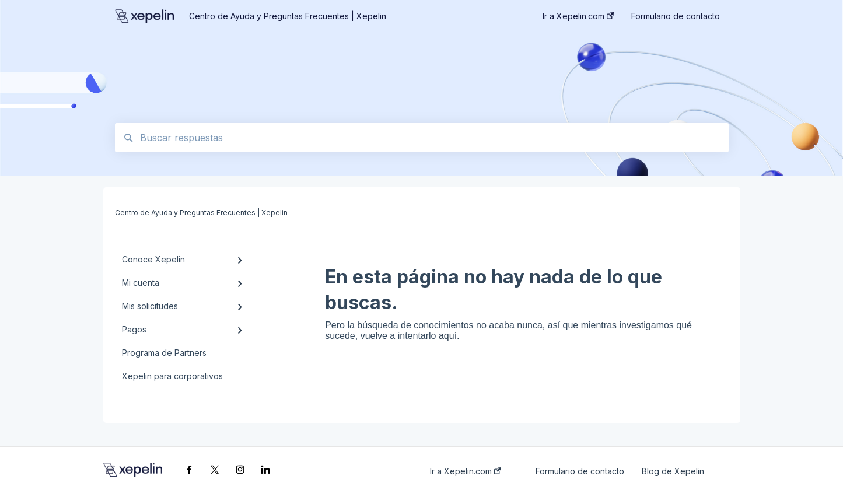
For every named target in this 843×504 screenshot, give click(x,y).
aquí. (449, 336)
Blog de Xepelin (673, 471)
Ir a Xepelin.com (466, 471)
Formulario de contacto (580, 471)
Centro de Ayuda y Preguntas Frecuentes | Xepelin (288, 16)
